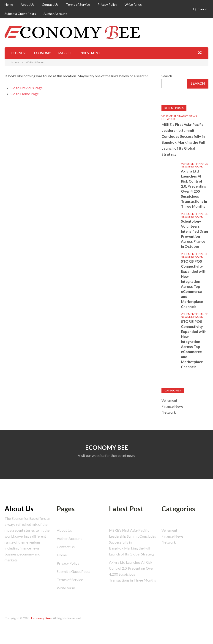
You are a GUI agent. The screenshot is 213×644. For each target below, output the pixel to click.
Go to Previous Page (27, 88)
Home (9, 4)
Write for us (133, 4)
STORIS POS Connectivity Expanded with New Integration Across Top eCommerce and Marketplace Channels (194, 284)
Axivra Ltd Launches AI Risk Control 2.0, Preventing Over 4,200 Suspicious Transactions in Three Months (194, 189)
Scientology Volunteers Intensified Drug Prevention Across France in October (194, 234)
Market (65, 53)
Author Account (55, 14)
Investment (90, 53)
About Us (27, 4)
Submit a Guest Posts (20, 14)
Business (19, 53)
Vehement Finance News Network (179, 117)
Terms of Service (78, 4)
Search (203, 9)
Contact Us (50, 4)
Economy (42, 53)
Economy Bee (41, 618)
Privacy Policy (107, 4)
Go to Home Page (25, 94)
